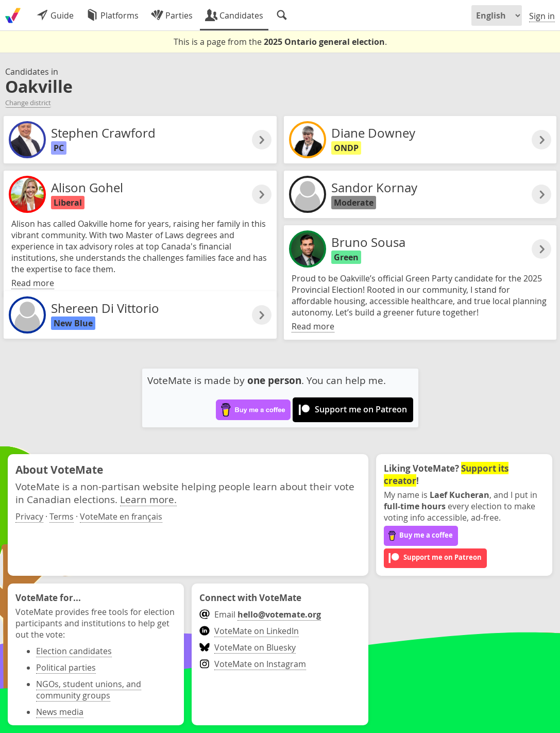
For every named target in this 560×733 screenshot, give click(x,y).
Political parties (66, 668)
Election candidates (74, 651)
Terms (62, 517)
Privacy (29, 517)
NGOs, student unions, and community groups (89, 690)
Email (260, 614)
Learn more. (148, 499)
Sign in (542, 16)
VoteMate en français (121, 517)
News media (60, 712)
